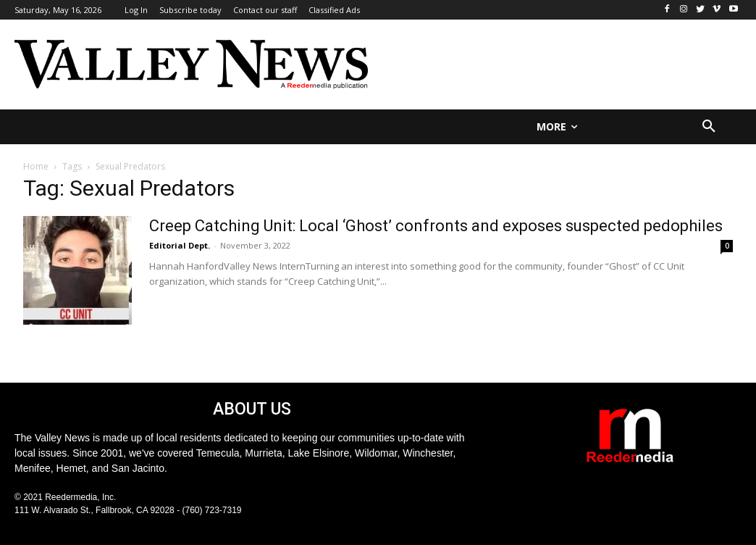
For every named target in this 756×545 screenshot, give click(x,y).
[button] (709, 127)
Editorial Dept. (180, 245)
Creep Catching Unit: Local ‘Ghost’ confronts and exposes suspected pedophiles (436, 226)
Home (36, 166)
